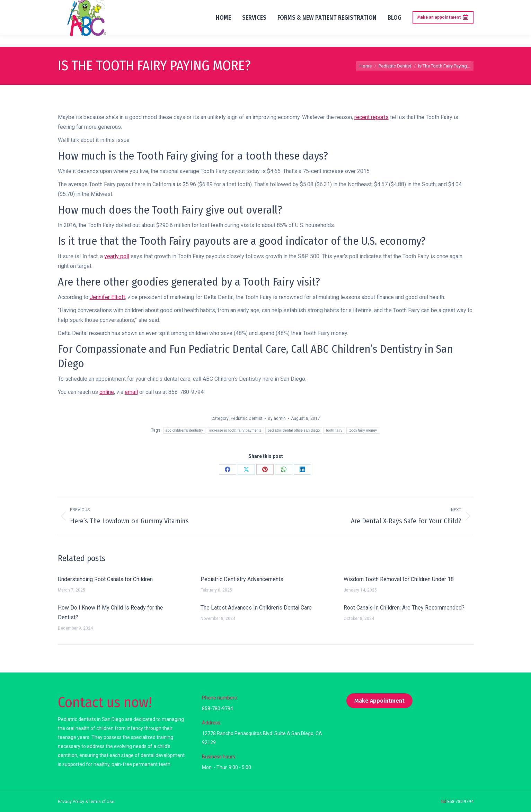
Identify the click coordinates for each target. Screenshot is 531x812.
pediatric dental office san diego (294, 430)
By (277, 418)
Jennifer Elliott (107, 297)
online (107, 392)
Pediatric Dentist (247, 418)
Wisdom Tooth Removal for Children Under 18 (399, 579)
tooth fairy (334, 430)
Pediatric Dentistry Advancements (242, 579)
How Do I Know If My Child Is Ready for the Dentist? (110, 612)
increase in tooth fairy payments (235, 430)
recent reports (371, 117)
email (131, 392)
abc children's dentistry (184, 430)
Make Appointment (379, 701)
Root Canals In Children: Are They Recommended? (404, 608)
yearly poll (117, 256)
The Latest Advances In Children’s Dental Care (256, 608)
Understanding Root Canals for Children (105, 579)
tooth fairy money (363, 430)
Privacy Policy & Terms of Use (86, 802)
